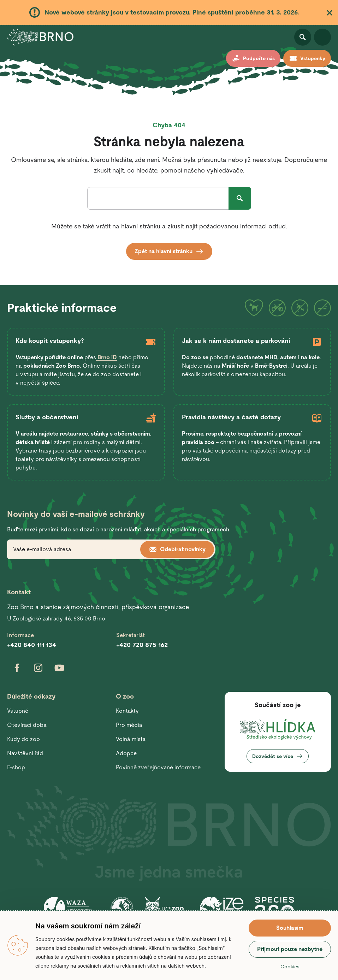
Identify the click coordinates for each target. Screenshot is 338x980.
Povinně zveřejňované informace (158, 767)
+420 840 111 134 (32, 645)
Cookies (290, 967)
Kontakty (127, 711)
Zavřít (330, 13)
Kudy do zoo (23, 739)
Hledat (240, 198)
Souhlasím (290, 928)
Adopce (126, 753)
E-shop (16, 767)
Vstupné (18, 711)
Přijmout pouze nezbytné (290, 949)
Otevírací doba (27, 725)
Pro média (129, 725)
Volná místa (131, 739)
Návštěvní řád (25, 753)
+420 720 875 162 (142, 645)
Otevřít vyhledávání (303, 37)
